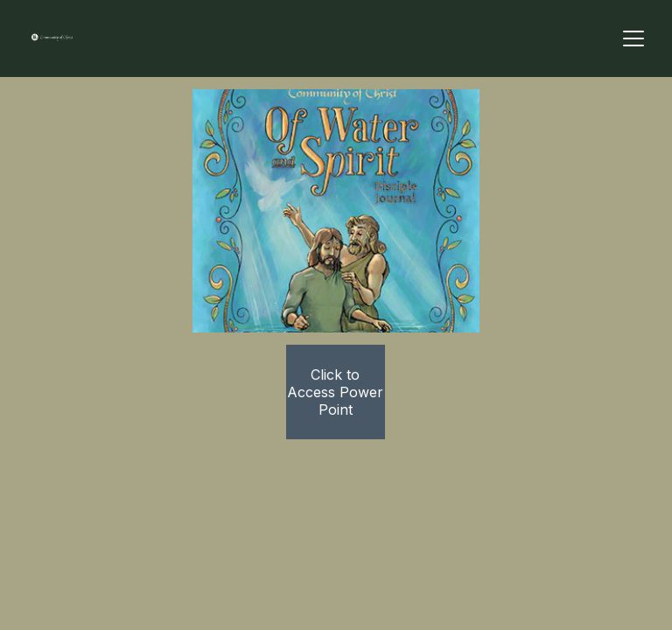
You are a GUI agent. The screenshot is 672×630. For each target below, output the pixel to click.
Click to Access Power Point (336, 392)
